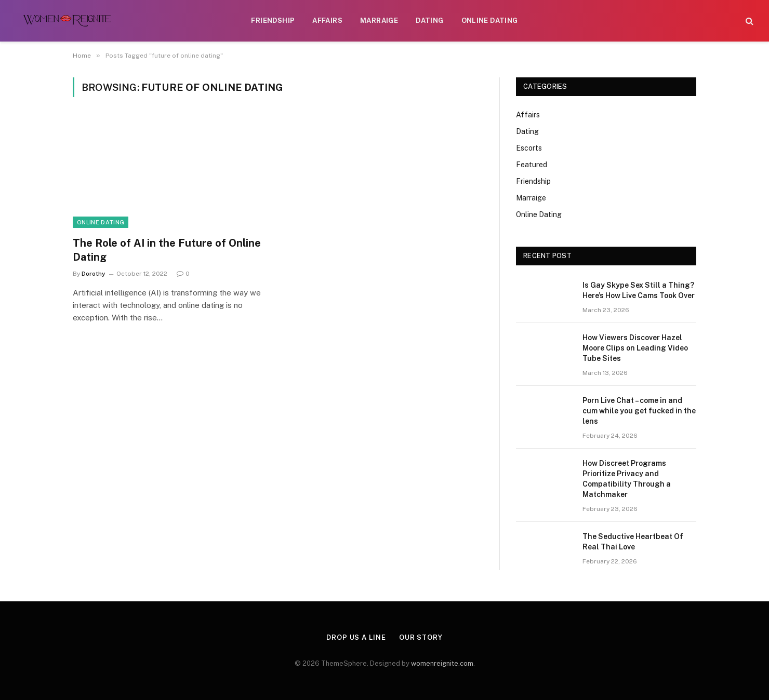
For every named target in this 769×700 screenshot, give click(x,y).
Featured (532, 165)
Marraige (379, 21)
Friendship (273, 21)
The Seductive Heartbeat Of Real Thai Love (633, 542)
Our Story (421, 637)
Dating (429, 21)
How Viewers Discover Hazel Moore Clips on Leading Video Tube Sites (635, 348)
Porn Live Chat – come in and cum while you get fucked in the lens (639, 411)
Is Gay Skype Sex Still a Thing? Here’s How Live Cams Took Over (639, 290)
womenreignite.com (442, 663)
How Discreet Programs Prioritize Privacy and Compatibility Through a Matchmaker (627, 479)
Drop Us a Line (356, 637)
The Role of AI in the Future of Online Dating (167, 250)
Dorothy (94, 274)
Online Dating (490, 21)
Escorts (529, 148)
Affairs (327, 21)
